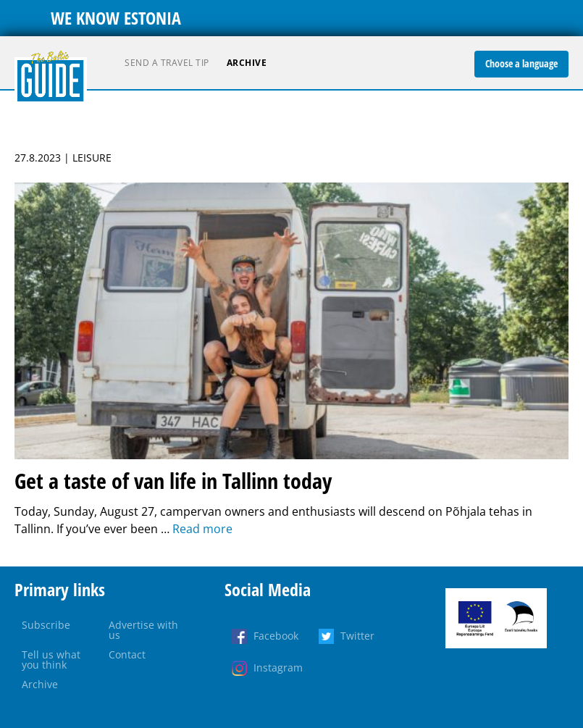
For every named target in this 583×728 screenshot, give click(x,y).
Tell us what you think (51, 660)
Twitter (357, 636)
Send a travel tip (167, 63)
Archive (247, 63)
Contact (127, 654)
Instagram (278, 668)
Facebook (276, 636)
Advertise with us (143, 630)
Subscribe (46, 625)
